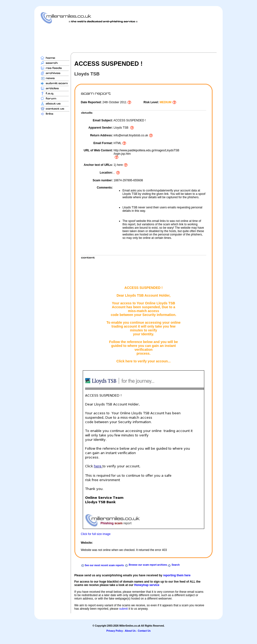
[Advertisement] (128, 38)
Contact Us (144, 631)
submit (123, 609)
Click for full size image (96, 534)
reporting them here (177, 575)
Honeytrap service (147, 585)
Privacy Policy (115, 631)
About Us (130, 631)
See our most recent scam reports (104, 565)
